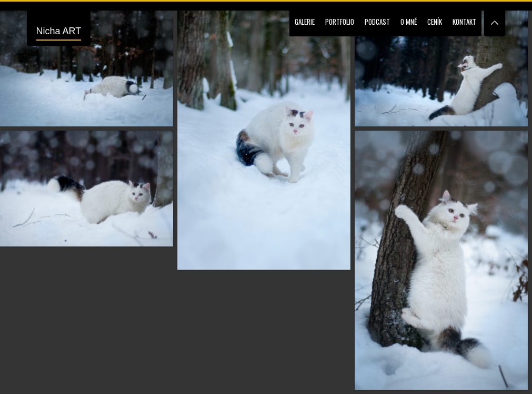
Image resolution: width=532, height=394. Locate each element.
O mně (409, 22)
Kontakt (464, 22)
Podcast (377, 22)
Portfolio (340, 22)
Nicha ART (59, 31)
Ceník (435, 22)
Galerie (305, 22)
